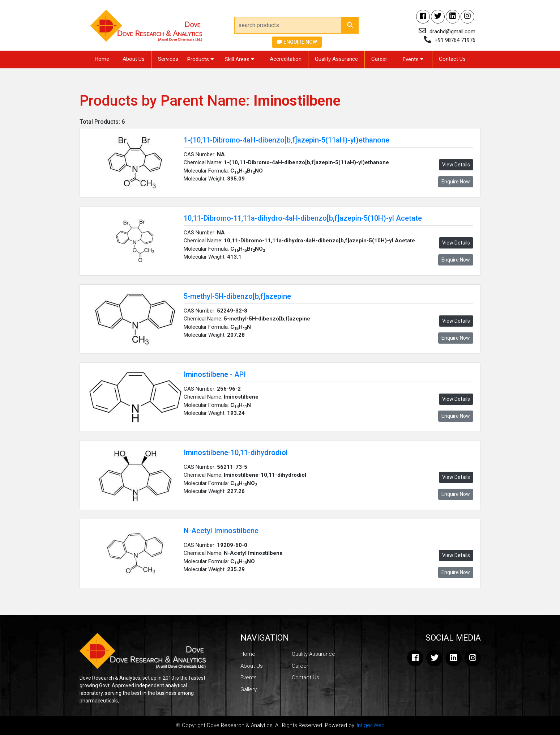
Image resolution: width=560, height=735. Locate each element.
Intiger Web (371, 725)
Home (102, 59)
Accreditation (286, 59)
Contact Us (452, 59)
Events (413, 59)
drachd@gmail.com (452, 31)
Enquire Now (297, 42)
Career (379, 59)
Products (200, 59)
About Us (134, 59)
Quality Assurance (336, 59)
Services (168, 59)
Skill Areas (240, 59)
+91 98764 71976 (455, 40)
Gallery (249, 689)
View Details (456, 165)
